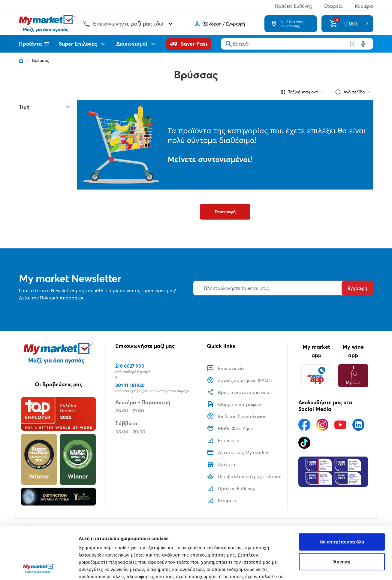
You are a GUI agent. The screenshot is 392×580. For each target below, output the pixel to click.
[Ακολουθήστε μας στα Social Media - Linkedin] (358, 425)
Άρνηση (342, 513)
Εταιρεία (333, 6)
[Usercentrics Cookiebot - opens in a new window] (39, 568)
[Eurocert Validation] (333, 472)
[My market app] (316, 376)
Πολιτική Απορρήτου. (63, 298)
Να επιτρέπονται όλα (342, 493)
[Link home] (21, 61)
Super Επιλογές (83, 44)
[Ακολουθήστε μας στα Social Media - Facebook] (304, 425)
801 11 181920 (130, 385)
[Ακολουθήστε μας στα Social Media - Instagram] (322, 425)
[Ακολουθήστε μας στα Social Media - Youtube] (340, 425)
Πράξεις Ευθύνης (294, 6)
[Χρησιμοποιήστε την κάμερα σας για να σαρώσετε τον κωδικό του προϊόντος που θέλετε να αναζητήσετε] (352, 44)
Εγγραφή (357, 288)
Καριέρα (364, 6)
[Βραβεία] (59, 451)
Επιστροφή (225, 212)
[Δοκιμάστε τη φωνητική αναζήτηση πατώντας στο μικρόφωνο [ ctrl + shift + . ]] (363, 44)
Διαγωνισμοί (136, 44)
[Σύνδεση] (219, 24)
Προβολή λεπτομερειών (104, 568)
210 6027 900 (130, 366)
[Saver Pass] (189, 44)
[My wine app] (353, 376)
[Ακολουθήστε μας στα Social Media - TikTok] (304, 443)
